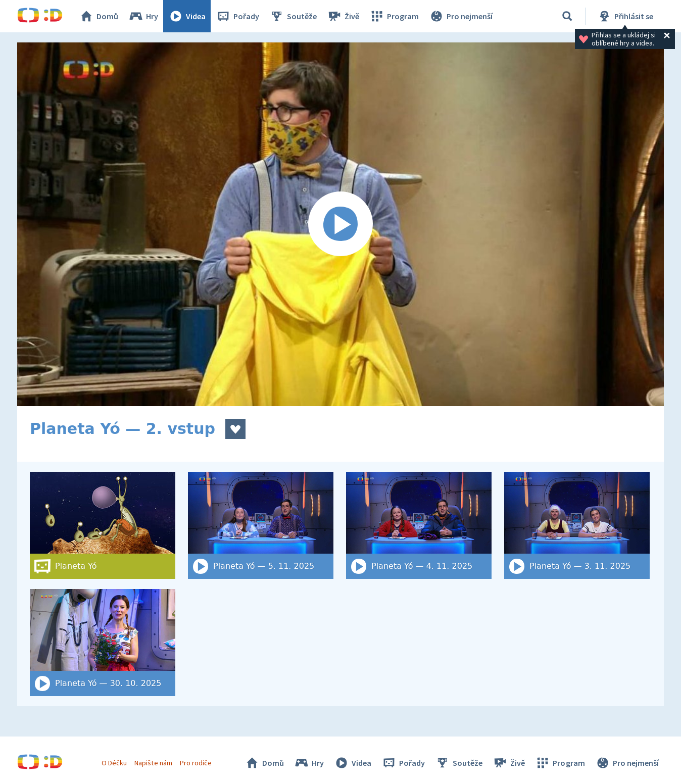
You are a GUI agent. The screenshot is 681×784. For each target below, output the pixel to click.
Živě (343, 16)
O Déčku (114, 763)
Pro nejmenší (461, 16)
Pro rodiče (196, 763)
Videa (187, 16)
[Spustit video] (340, 224)
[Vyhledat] (567, 16)
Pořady (237, 16)
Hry (143, 16)
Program (394, 16)
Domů (99, 16)
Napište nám (153, 763)
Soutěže (293, 16)
